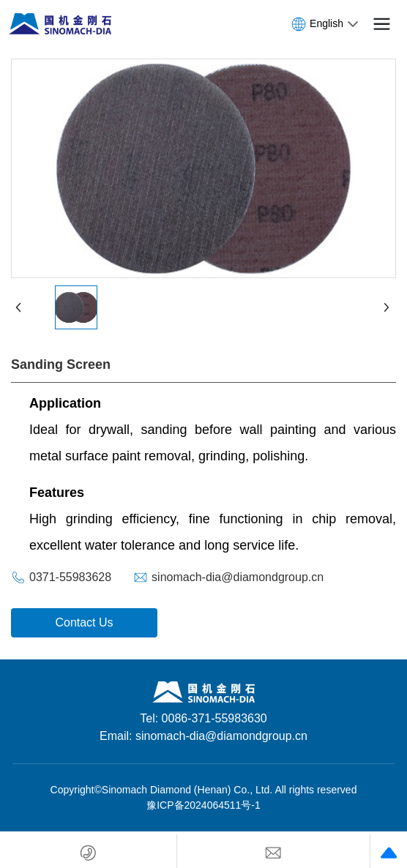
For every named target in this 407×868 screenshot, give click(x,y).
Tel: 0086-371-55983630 (203, 718)
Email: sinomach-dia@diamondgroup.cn (203, 736)
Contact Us (84, 622)
